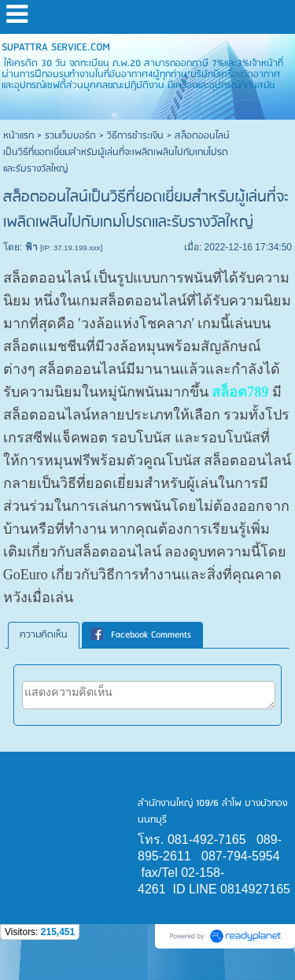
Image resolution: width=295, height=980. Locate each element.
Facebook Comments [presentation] (141, 635)
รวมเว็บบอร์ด (70, 136)
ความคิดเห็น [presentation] (44, 635)
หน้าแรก (18, 136)
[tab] (44, 635)
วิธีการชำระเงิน (135, 136)
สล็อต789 (240, 392)
